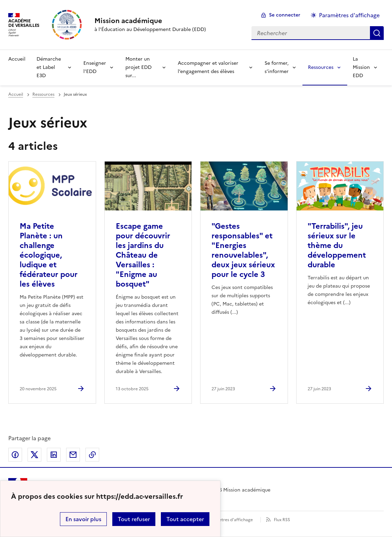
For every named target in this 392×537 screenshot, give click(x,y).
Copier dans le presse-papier (92, 455)
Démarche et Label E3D (49, 67)
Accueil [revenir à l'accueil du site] (16, 94)
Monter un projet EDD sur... (138, 67)
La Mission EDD (361, 67)
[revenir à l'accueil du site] (150, 21)
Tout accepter (185, 519)
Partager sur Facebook (15, 455)
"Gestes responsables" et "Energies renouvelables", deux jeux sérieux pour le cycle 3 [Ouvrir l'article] (243, 250)
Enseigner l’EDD (95, 67)
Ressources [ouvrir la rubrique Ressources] (43, 94)
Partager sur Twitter (34, 455)
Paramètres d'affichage (230, 520)
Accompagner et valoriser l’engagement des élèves (208, 67)
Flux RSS (282, 520)
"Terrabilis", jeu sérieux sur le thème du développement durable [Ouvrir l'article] (337, 245)
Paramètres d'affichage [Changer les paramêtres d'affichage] (349, 15)
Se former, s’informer (277, 67)
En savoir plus (83, 519)
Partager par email (73, 455)
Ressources (321, 67)
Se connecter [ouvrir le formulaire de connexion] (285, 15)
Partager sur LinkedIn (54, 455)
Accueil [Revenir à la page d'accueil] (17, 59)
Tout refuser (134, 519)
